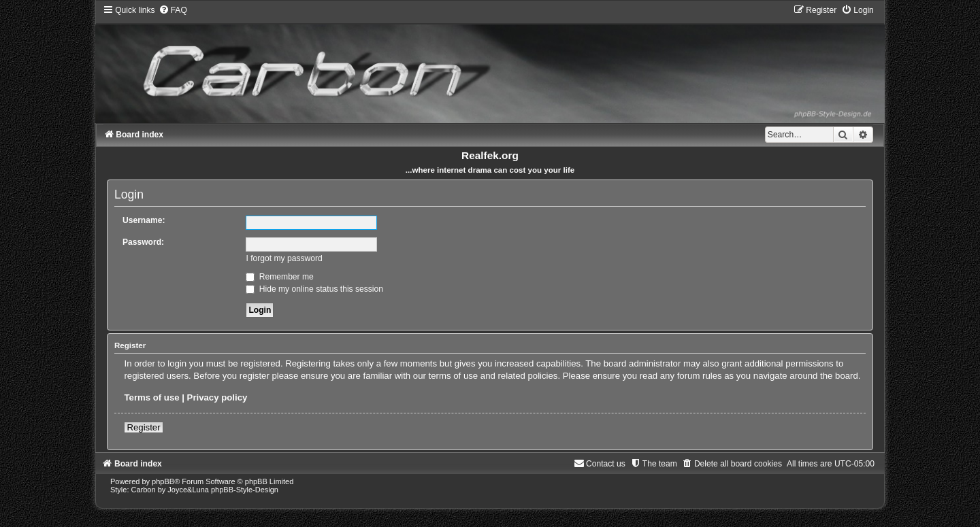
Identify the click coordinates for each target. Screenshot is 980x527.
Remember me (279, 277)
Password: (143, 242)
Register (143, 427)
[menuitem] (173, 10)
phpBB (163, 481)
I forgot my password (284, 258)
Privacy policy (217, 397)
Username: (144, 220)
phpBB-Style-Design (245, 490)
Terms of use (151, 397)
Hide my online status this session (314, 289)
